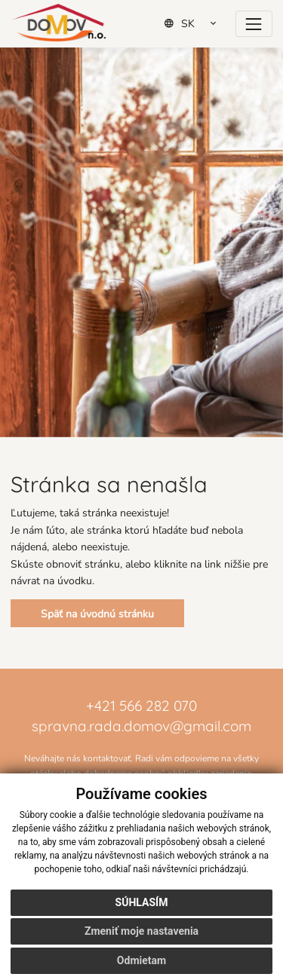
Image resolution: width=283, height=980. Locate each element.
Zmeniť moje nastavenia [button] (141, 931)
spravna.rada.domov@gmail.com (141, 725)
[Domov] (58, 23)
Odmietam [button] (141, 960)
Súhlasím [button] (142, 902)
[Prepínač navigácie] (254, 24)
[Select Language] (195, 23)
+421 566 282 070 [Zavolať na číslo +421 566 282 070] (141, 704)
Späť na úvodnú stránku (97, 613)
